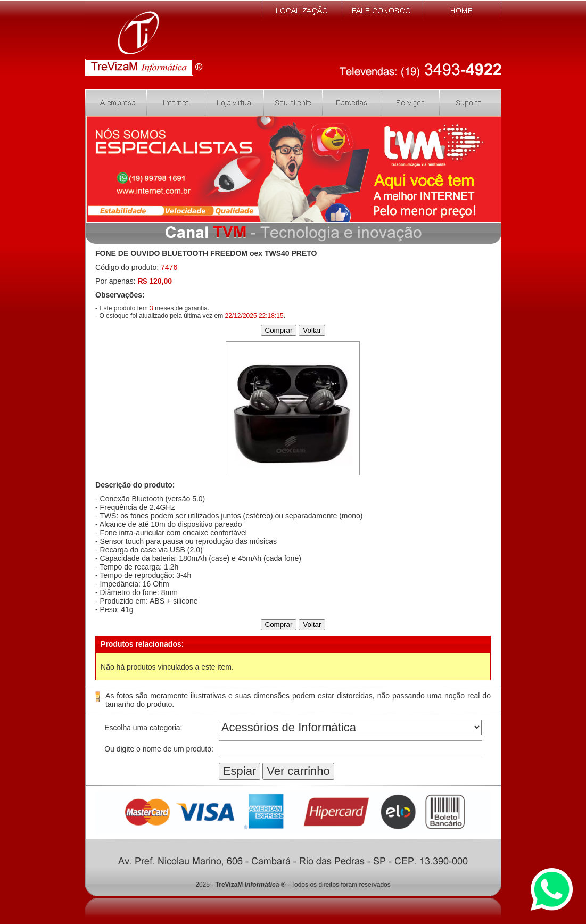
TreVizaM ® (251, 885)
